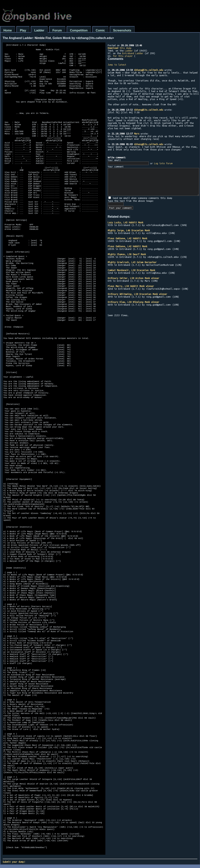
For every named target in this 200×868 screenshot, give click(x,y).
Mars (137, 134)
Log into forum (163, 163)
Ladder (39, 30)
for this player (123, 56)
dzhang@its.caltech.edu (149, 70)
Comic (100, 30)
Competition (79, 30)
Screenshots (122, 30)
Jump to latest (117, 65)
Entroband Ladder (133, 53)
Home (8, 30)
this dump (120, 48)
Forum (57, 30)
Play (23, 30)
